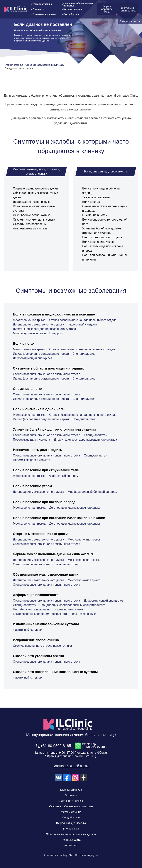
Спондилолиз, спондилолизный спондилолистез (73, 605)
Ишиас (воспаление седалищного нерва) (41, 354)
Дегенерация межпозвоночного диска (39, 324)
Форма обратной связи (71, 766)
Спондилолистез (84, 354)
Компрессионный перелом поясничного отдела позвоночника (55, 614)
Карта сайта (71, 845)
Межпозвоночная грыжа (29, 320)
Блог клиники (71, 829)
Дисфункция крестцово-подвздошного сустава (45, 329)
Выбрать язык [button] (128, 21)
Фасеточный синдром (83, 324)
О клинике (38, 9)
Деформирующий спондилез (33, 358)
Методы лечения (73, 9)
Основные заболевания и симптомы (78, 5)
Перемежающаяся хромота (32, 440)
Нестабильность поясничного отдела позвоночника (48, 609)
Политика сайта (71, 840)
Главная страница (43, 4)
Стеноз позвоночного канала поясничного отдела (83, 320)
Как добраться (71, 14)
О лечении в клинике (44, 14)
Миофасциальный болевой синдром (38, 333)
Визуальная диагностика (71, 823)
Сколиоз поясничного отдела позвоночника (43, 646)
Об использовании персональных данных (71, 834)
